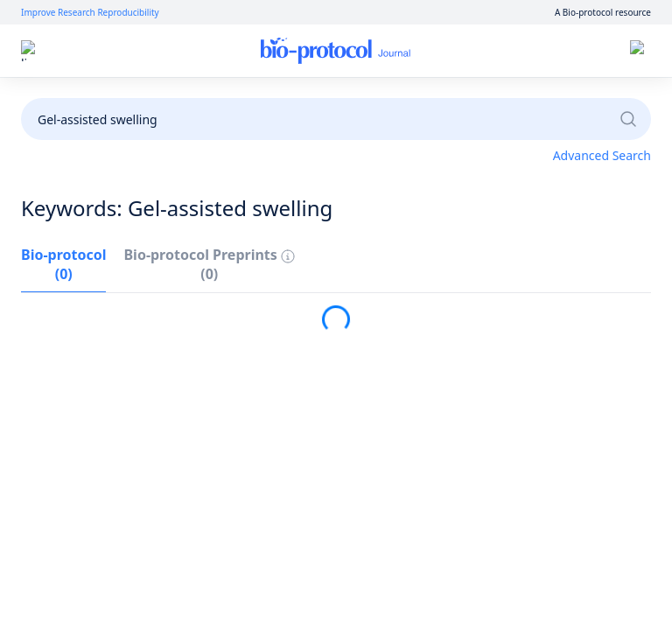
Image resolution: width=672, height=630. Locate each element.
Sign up (540, 51)
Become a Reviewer (517, 98)
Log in (478, 51)
